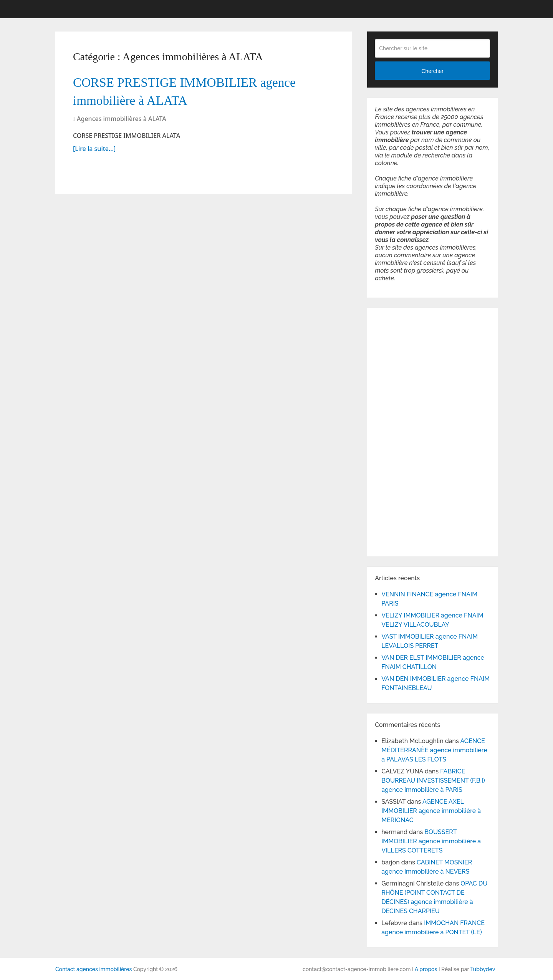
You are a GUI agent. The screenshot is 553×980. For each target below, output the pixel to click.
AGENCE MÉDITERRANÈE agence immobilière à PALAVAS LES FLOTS (434, 750)
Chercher (432, 71)
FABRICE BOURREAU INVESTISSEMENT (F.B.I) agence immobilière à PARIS (433, 781)
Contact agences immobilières (94, 969)
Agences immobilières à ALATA (122, 124)
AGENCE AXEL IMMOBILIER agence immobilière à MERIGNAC (431, 811)
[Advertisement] (398, 431)
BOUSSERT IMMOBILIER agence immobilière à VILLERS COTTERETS (431, 841)
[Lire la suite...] (94, 154)
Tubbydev (483, 969)
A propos (426, 969)
